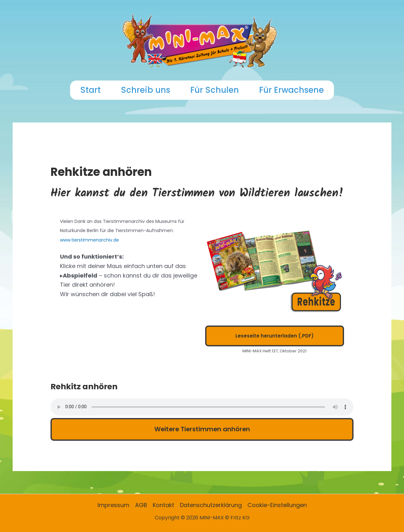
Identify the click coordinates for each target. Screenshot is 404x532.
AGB (141, 505)
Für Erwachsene (291, 90)
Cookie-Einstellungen (277, 505)
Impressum (113, 505)
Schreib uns (146, 90)
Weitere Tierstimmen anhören (202, 429)
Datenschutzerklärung (211, 505)
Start (90, 90)
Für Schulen (215, 90)
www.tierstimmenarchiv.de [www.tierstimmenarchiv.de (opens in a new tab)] (89, 240)
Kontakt (163, 505)
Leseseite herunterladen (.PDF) (275, 336)
